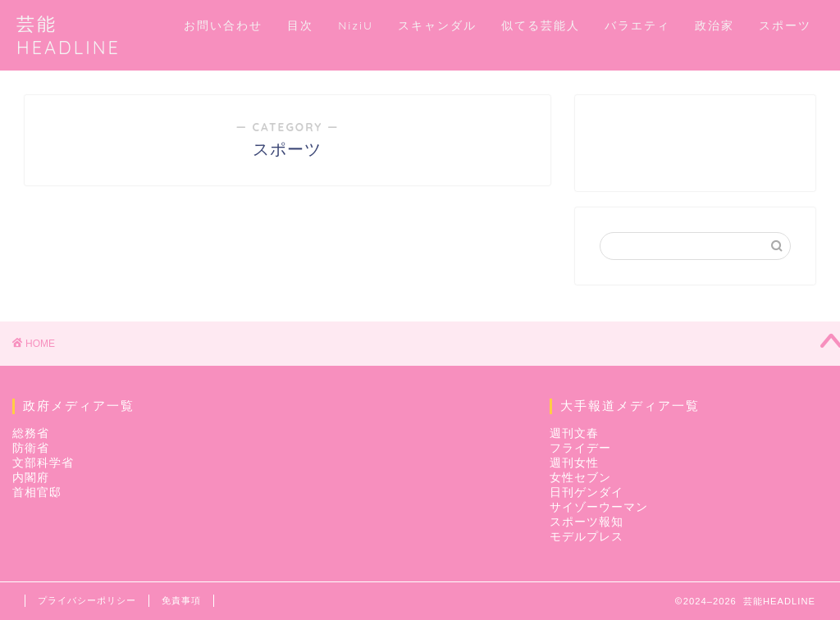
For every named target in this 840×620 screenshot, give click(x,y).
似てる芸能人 (541, 25)
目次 (300, 25)
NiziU (356, 25)
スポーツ (785, 25)
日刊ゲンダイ (587, 492)
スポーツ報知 (587, 522)
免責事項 (181, 600)
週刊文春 (574, 433)
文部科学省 (43, 463)
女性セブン (580, 478)
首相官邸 (37, 492)
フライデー (580, 448)
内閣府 (31, 478)
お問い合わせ (223, 25)
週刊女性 (574, 463)
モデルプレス (587, 537)
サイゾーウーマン (599, 507)
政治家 (714, 25)
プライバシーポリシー (87, 600)
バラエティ (637, 25)
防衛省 (31, 448)
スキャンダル (437, 25)
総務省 (31, 433)
